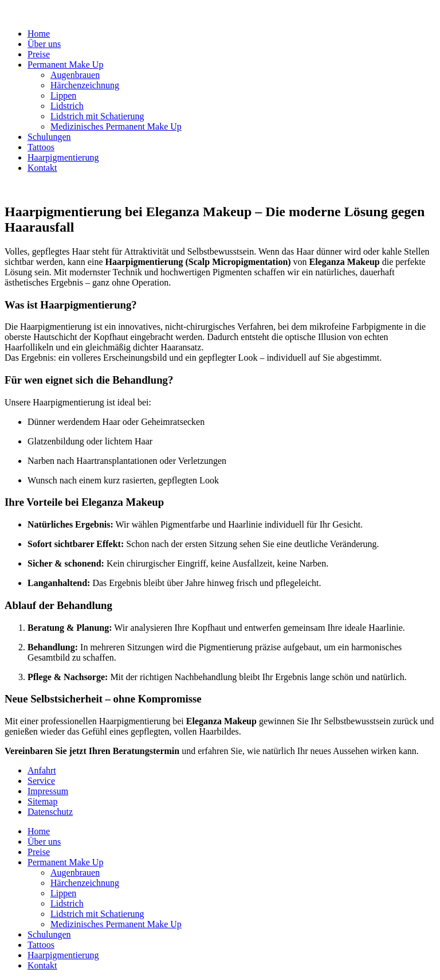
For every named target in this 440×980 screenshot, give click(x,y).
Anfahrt (42, 770)
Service (41, 781)
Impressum (48, 791)
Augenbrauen (75, 75)
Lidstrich (67, 106)
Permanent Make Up (65, 65)
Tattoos (41, 147)
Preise (39, 54)
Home (39, 34)
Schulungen (49, 137)
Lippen (63, 95)
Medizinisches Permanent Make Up (116, 126)
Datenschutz (50, 812)
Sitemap (42, 801)
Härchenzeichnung (85, 85)
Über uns (44, 44)
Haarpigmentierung (63, 157)
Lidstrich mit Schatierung (97, 116)
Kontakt (42, 168)
